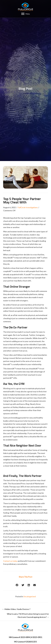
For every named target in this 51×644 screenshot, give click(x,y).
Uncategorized (30, 596)
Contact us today (10, 561)
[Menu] (25, 14)
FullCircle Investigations (28, 207)
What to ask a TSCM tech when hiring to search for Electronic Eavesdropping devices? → (28, 615)
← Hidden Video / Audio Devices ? (16, 609)
